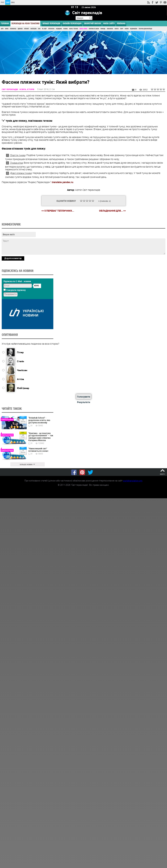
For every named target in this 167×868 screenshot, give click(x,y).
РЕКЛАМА (121, 23)
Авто (2, 29)
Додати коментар (13, 258)
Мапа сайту (109, 23)
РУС (3, 2)
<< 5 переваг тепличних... (58, 210)
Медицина (59, 29)
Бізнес (7, 29)
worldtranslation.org (133, 480)
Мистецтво (33, 29)
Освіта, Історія (83, 29)
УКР (8, 2)
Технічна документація (145, 29)
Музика (65, 29)
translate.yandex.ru (63, 182)
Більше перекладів (51, 23)
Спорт (122, 29)
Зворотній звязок (92, 23)
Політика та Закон (94, 29)
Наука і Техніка (74, 29)
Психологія (110, 29)
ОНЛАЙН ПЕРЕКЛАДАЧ (72, 23)
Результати (84, 402)
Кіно (39, 29)
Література (51, 29)
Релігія (117, 29)
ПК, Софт (44, 29)
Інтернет (26, 29)
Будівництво (134, 29)
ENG (13, 2)
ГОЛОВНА (5, 23)
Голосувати (84, 396)
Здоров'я (20, 29)
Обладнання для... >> (112, 211)
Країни (127, 29)
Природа (103, 29)
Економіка (13, 29)
